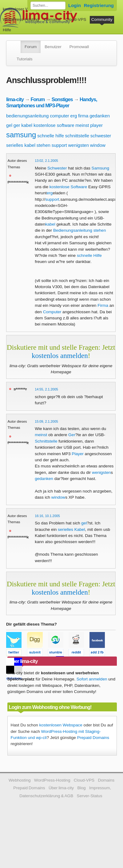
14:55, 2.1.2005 (46, 389)
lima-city (15, 99)
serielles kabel (21, 145)
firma (83, 116)
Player (78, 454)
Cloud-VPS (76, 19)
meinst (82, 125)
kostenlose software (54, 125)
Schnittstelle (46, 441)
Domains (52, 19)
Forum (31, 47)
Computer (52, 312)
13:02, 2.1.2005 (46, 161)
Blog (81, 788)
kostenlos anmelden (60, 356)
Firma (103, 305)
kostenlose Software (68, 187)
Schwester (57, 168)
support (59, 145)
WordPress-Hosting (21, 19)
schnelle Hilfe (89, 255)
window (98, 145)
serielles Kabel (71, 529)
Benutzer (53, 47)
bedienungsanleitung (27, 116)
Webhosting (20, 780)
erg (74, 116)
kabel (27, 125)
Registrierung (99, 5)
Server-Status (90, 796)
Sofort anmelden (92, 679)
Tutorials (25, 59)
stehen (44, 145)
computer (60, 116)
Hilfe (7, 30)
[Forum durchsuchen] (48, 6)
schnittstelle (77, 136)
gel (9, 125)
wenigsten (78, 145)
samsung (21, 135)
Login (75, 5)
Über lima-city (61, 788)
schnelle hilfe (51, 136)
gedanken (100, 116)
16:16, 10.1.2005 (47, 516)
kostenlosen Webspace (61, 725)
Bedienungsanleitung (73, 230)
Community (102, 19)
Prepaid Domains (93, 738)
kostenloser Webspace (24, 9)
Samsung (100, 168)
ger (17, 125)
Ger (72, 435)
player (96, 125)
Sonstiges (62, 99)
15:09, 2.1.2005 (46, 421)
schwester (101, 136)
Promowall (79, 47)
